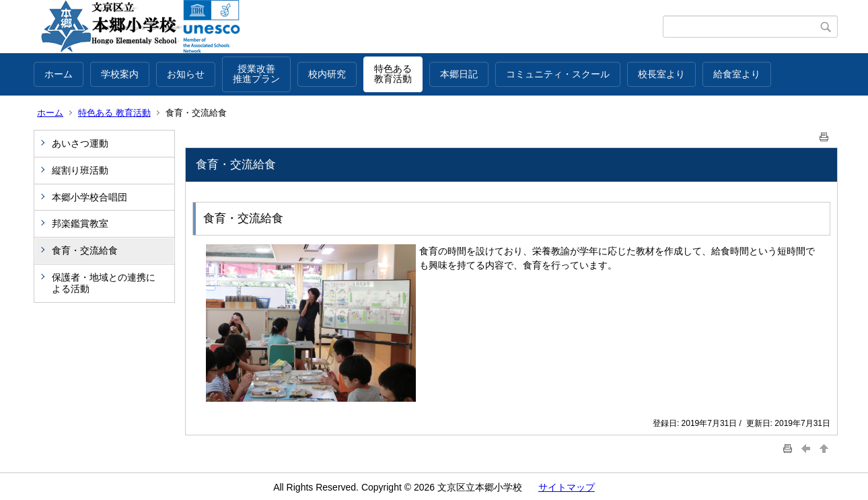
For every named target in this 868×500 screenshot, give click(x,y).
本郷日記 (459, 74)
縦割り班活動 (80, 170)
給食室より (737, 74)
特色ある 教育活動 (114, 113)
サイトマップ (567, 487)
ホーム (59, 74)
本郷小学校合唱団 (89, 197)
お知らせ (186, 74)
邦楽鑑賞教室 (80, 223)
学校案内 (120, 74)
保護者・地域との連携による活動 (104, 283)
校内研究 (327, 74)
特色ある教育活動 (393, 74)
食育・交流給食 (85, 250)
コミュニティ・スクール (558, 74)
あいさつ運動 (80, 143)
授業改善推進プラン (256, 74)
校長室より (661, 74)
